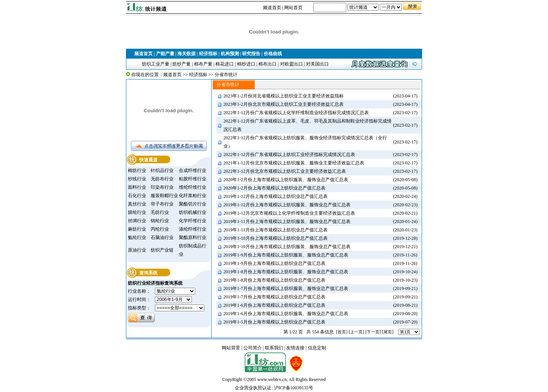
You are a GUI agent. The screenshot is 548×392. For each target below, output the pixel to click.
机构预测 (230, 54)
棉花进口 (225, 64)
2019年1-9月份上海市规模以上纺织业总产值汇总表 (274, 263)
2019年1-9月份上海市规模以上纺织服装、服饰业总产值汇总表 (286, 255)
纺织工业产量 (156, 64)
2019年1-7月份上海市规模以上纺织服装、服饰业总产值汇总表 (286, 288)
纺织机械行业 (193, 212)
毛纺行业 (160, 212)
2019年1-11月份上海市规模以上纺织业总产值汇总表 (276, 230)
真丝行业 (137, 204)
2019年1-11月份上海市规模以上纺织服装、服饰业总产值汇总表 (287, 221)
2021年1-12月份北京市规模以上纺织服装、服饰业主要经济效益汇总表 (294, 163)
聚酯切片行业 (193, 204)
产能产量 (165, 54)
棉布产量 (203, 64)
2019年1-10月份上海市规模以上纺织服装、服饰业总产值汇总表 (287, 247)
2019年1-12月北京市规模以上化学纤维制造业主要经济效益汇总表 (289, 213)
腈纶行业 (137, 212)
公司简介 (253, 348)
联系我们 (274, 348)
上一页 (356, 332)
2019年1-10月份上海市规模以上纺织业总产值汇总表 (276, 238)
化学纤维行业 (193, 221)
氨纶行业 (137, 237)
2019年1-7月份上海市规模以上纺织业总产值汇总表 (274, 297)
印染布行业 (162, 187)
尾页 (388, 332)
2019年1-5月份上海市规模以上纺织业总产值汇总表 (274, 322)
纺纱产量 (182, 64)
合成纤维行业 (193, 171)
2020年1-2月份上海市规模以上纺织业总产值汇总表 (274, 188)
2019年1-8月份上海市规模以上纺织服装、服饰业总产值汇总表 (286, 272)
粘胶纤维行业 (193, 179)
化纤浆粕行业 (193, 196)
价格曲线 (273, 54)
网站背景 (231, 348)
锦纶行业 (160, 221)
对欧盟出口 (292, 64)
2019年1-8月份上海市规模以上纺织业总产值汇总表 (274, 280)
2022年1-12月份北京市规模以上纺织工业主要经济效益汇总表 (285, 171)
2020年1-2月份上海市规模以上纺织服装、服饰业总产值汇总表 (286, 180)
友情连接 (295, 348)
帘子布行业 (162, 204)
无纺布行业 (162, 179)
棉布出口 (268, 64)
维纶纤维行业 (193, 187)
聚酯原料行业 (193, 237)
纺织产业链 (162, 250)
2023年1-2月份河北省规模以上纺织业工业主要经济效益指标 (284, 96)
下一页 (373, 332)
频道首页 (272, 8)
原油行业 (137, 250)
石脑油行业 (162, 237)
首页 (342, 332)
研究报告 (251, 54)
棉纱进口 (246, 64)
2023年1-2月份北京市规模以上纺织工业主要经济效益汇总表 (284, 104)
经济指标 (208, 54)
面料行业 (137, 187)
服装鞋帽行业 (164, 196)
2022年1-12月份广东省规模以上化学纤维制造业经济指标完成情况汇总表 (296, 113)
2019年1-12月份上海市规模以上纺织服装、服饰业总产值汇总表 (287, 205)
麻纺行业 (137, 229)
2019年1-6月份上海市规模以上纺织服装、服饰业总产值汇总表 (286, 314)
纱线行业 (137, 179)
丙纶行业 (160, 229)
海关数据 (186, 54)
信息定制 (317, 348)
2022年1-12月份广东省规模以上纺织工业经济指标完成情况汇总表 (289, 155)
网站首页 (293, 8)
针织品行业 (162, 171)
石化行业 (137, 196)
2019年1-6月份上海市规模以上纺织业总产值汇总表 (274, 305)
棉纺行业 (137, 171)
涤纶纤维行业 (193, 229)
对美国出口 (317, 64)
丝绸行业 (137, 221)
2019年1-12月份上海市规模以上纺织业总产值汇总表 (276, 196)
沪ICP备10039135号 (294, 388)
